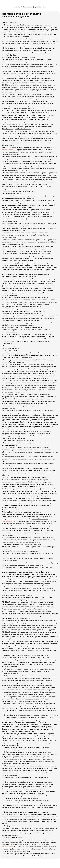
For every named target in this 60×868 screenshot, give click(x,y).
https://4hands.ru (8, 150)
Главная (17, 7)
